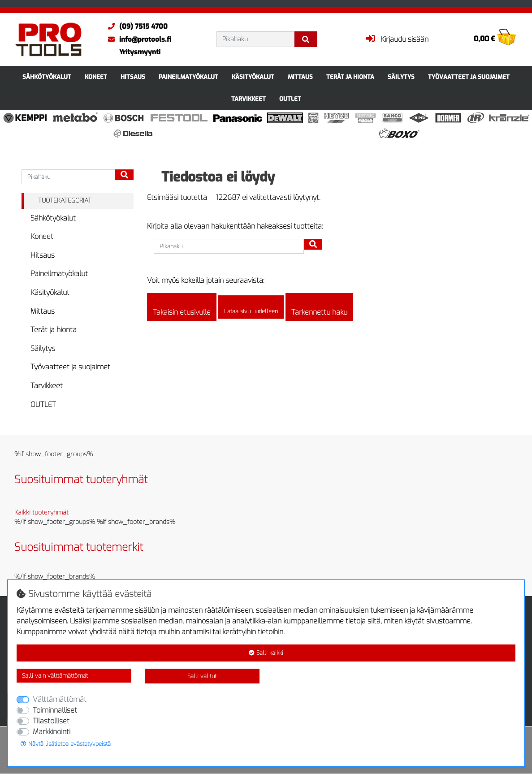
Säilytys (401, 77)
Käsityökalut (253, 77)
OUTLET (290, 99)
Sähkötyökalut (47, 77)
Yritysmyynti (140, 52)
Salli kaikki (266, 653)
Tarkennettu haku (319, 307)
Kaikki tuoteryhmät (41, 512)
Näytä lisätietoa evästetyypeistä (66, 744)
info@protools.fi (137, 39)
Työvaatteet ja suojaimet (469, 77)
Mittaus (300, 77)
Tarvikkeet (249, 99)
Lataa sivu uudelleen (251, 307)
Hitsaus (133, 77)
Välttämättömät (60, 699)
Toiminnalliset (55, 710)
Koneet (96, 77)
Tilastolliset (51, 721)
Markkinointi (52, 732)
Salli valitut (202, 676)
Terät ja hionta (350, 77)
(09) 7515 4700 (136, 26)
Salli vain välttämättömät (55, 676)
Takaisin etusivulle (182, 307)
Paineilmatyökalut (188, 77)
